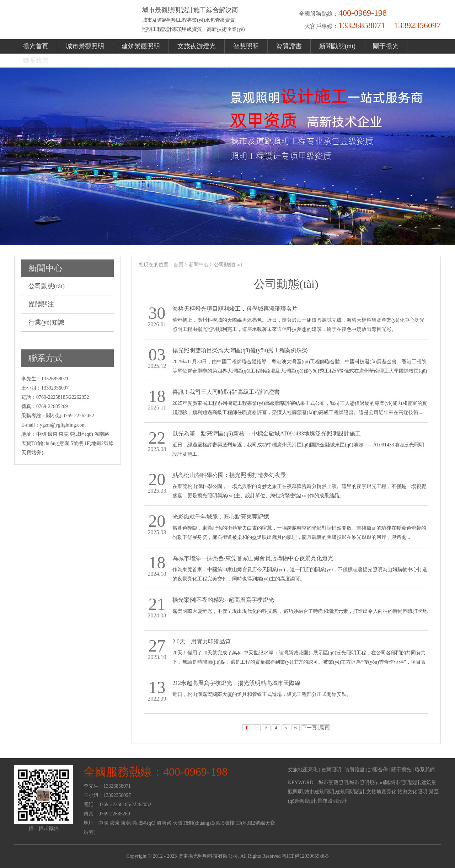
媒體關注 (41, 304)
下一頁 (309, 728)
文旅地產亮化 (303, 770)
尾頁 (324, 728)
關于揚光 (386, 46)
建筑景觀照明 (141, 46)
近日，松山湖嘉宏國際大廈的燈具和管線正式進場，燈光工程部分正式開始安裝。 (262, 694)
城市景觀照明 (85, 46)
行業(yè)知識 (46, 322)
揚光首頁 (36, 46)
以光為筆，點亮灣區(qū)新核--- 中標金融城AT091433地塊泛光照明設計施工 (267, 433)
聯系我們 (36, 60)
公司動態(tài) (47, 286)
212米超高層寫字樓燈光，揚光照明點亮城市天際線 (236, 683)
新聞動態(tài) (337, 46)
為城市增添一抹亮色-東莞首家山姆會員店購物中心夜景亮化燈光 (253, 558)
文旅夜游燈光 (197, 46)
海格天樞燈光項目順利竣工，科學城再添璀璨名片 (235, 309)
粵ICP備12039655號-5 (305, 856)
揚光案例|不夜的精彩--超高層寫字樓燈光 (223, 600)
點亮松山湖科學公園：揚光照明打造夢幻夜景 (229, 475)
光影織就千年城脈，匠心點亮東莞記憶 (221, 517)
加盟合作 (378, 770)
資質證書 (289, 46)
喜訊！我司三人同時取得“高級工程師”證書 (226, 392)
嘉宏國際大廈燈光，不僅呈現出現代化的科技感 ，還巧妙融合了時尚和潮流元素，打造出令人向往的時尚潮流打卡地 (300, 611)
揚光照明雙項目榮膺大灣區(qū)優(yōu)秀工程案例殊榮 (240, 350)
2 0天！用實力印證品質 (202, 641)
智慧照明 (246, 46)
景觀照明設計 (332, 801)
